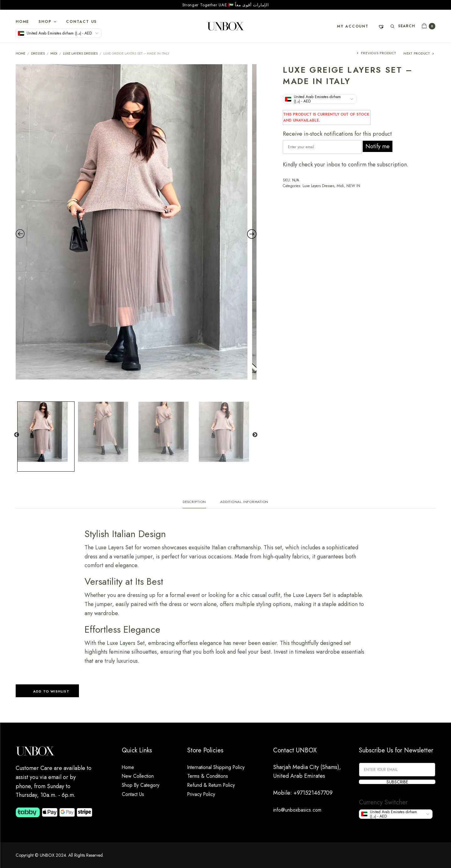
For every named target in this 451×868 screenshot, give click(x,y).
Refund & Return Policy (215, 785)
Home (22, 22)
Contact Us (81, 22)
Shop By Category (144, 785)
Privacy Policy (204, 794)
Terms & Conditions (211, 776)
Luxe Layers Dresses (80, 53)
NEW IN (353, 186)
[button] (47, 693)
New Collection (141, 776)
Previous (17, 435)
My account (352, 26)
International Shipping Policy (222, 767)
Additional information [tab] (244, 502)
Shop (45, 22)
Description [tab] (194, 502)
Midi (54, 53)
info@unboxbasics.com (301, 810)
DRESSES (38, 53)
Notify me (378, 146)
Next (255, 435)
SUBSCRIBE (397, 782)
